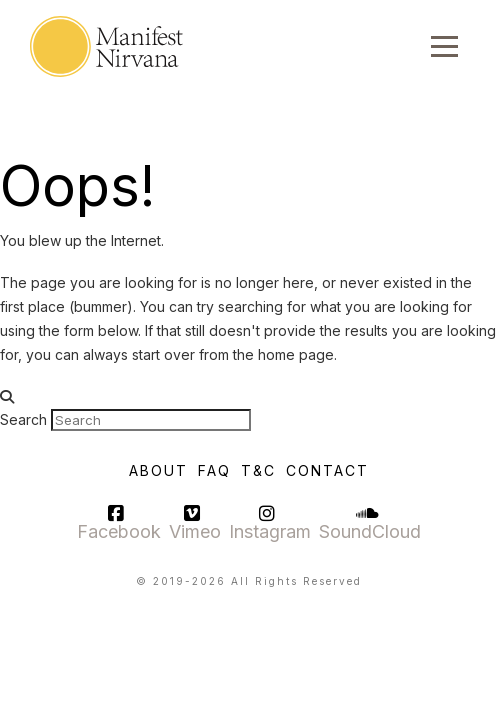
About (158, 470)
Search (23, 419)
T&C (258, 470)
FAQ (214, 470)
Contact (327, 470)
